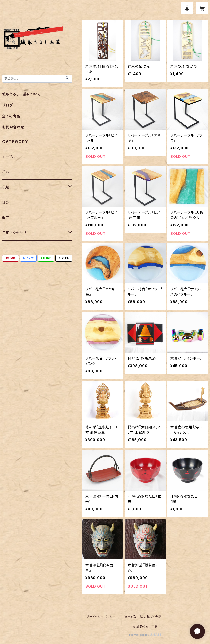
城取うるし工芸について (21, 94)
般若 (6, 217)
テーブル (9, 156)
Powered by (145, 635)
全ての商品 (11, 116)
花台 (6, 172)
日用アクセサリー (16, 233)
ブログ (7, 105)
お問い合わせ (13, 127)
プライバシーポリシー (101, 617)
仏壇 (6, 187)
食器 (6, 202)
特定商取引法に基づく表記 (143, 617)
